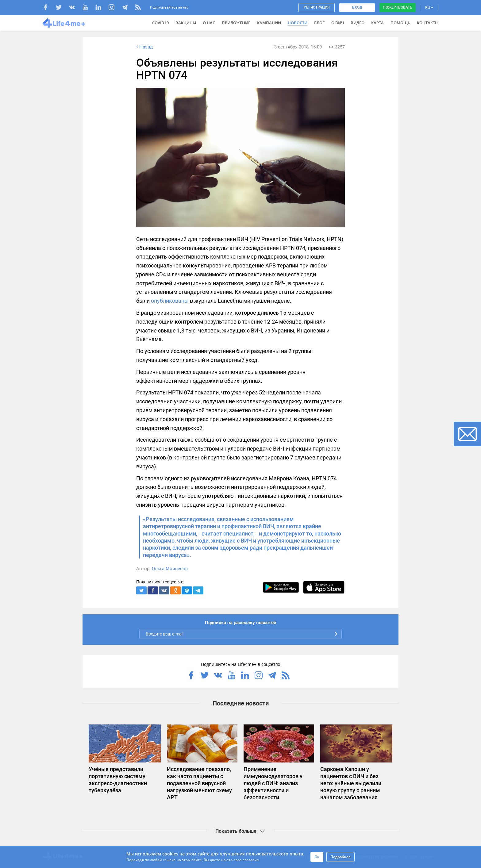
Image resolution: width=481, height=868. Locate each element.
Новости (298, 23)
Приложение (236, 23)
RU (429, 8)
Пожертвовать (398, 7)
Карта (377, 23)
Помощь (400, 23)
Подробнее (341, 857)
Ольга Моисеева (170, 569)
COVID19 (160, 23)
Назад (144, 47)
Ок (317, 857)
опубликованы (170, 301)
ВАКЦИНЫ (186, 23)
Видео (358, 23)
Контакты (428, 23)
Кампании (269, 23)
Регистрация (317, 7)
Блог (319, 23)
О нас (209, 23)
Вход (357, 7)
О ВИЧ (338, 23)
